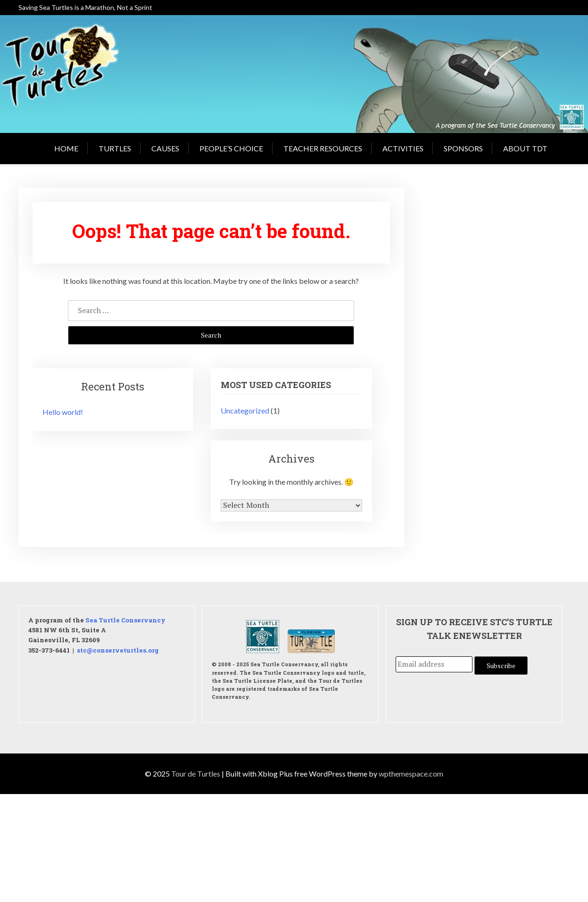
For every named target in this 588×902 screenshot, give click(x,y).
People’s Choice (231, 148)
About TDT (525, 148)
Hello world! (63, 412)
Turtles (115, 148)
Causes (165, 148)
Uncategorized (245, 410)
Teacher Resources (323, 148)
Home (66, 148)
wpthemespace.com (411, 774)
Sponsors (463, 148)
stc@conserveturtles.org (118, 650)
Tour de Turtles (196, 774)
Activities (403, 148)
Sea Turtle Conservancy (125, 620)
